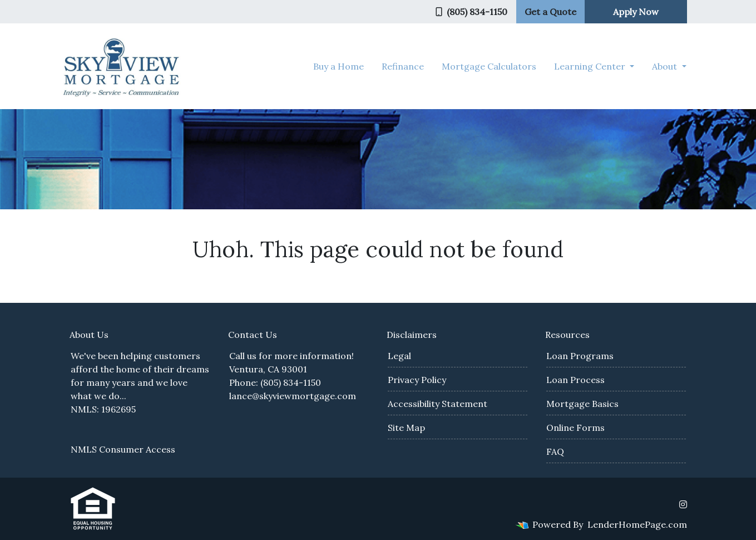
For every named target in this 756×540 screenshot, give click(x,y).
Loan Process (575, 380)
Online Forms (575, 428)
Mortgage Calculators (489, 66)
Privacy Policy (417, 380)
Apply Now (636, 12)
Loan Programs (580, 356)
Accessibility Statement (438, 404)
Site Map (406, 428)
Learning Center (591, 66)
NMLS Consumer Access (123, 449)
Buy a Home (339, 66)
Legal (399, 356)
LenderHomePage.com (637, 524)
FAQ (555, 451)
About (666, 66)
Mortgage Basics (582, 404)
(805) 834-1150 (471, 12)
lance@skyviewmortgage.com (293, 396)
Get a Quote (550, 12)
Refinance (403, 66)
